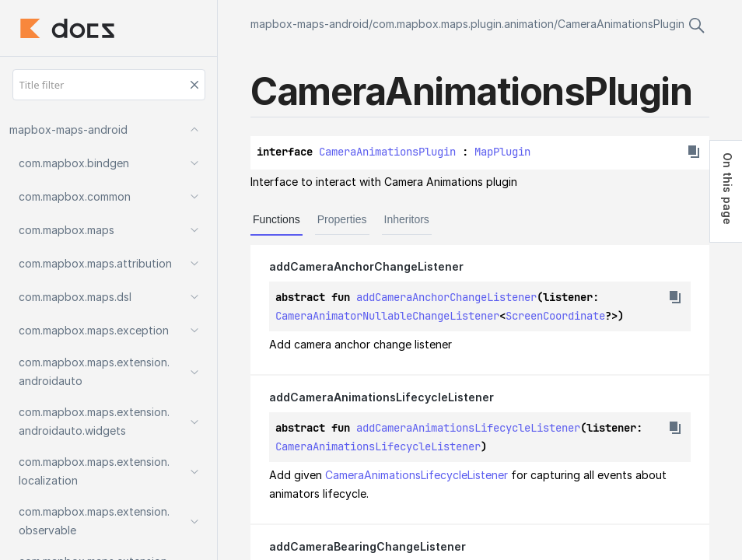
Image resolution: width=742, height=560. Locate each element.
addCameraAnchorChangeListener (446, 297)
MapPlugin (502, 152)
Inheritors (407, 219)
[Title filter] (109, 85)
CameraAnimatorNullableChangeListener (387, 316)
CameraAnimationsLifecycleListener (378, 446)
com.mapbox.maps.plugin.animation (463, 24)
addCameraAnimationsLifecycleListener (468, 428)
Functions (276, 219)
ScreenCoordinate (555, 316)
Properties (342, 219)
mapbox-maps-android (310, 24)
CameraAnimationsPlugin (621, 24)
